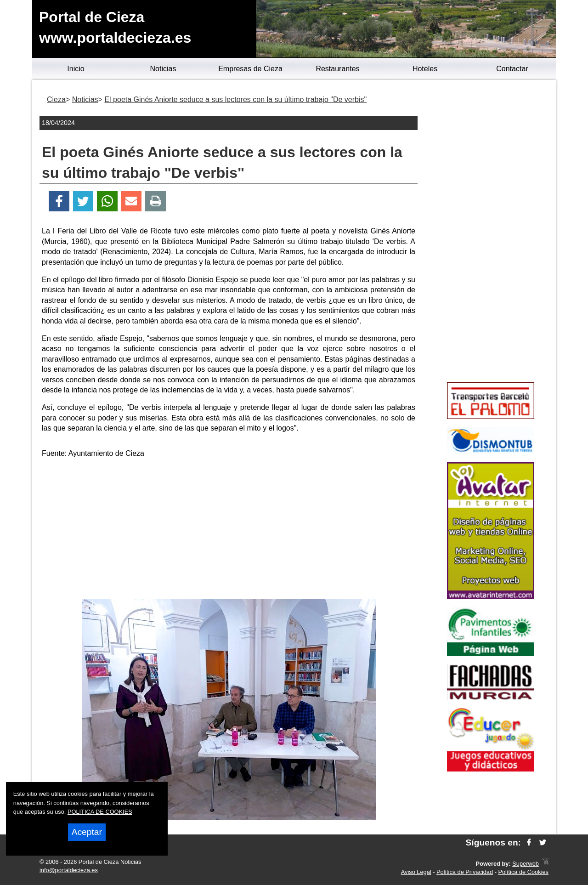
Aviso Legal (416, 872)
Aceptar (87, 832)
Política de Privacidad (465, 872)
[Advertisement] (229, 530)
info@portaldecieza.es (69, 870)
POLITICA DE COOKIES (100, 812)
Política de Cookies (523, 872)
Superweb (526, 864)
